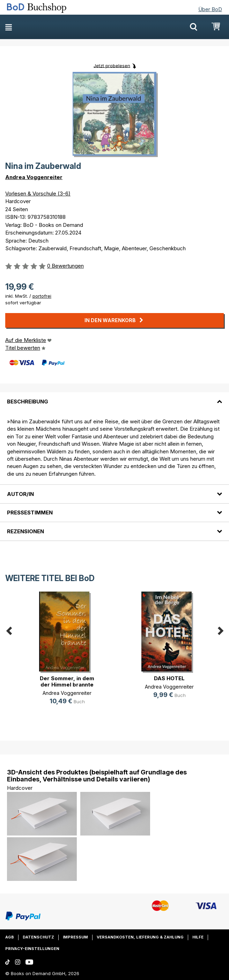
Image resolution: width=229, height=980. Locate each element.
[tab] (114, 397)
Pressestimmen (30, 513)
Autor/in (20, 494)
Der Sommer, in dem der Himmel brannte (67, 681)
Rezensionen (25, 531)
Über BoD (210, 9)
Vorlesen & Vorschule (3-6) (38, 194)
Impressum (75, 937)
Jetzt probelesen (112, 65)
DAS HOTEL (169, 678)
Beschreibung (28, 402)
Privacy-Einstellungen (32, 949)
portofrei (42, 296)
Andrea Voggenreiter (34, 177)
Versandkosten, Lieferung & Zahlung (140, 937)
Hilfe (198, 937)
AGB (10, 937)
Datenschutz (38, 937)
